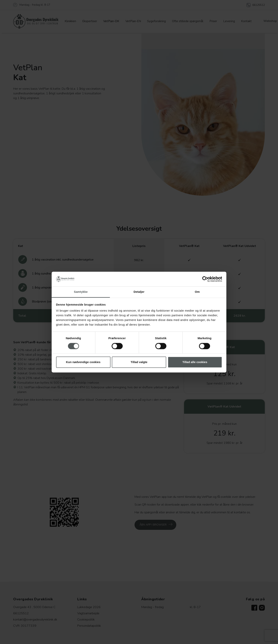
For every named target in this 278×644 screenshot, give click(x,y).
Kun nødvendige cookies (83, 362)
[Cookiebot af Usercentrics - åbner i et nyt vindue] (205, 279)
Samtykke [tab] (81, 292)
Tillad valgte (139, 362)
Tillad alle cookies (195, 362)
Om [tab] (197, 292)
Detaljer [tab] (139, 292)
